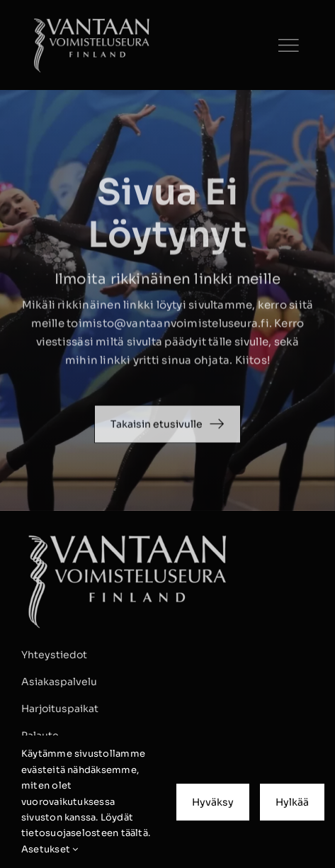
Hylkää (292, 802)
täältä (135, 833)
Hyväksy (213, 802)
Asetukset (50, 849)
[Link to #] (288, 45)
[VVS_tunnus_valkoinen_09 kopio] (92, 19)
